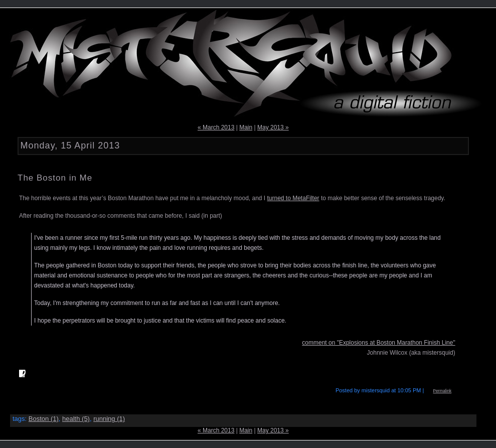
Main (246, 127)
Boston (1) (44, 419)
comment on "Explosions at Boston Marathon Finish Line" (378, 343)
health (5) (76, 419)
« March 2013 (216, 127)
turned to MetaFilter (293, 198)
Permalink (442, 391)
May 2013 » (273, 127)
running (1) (109, 419)
